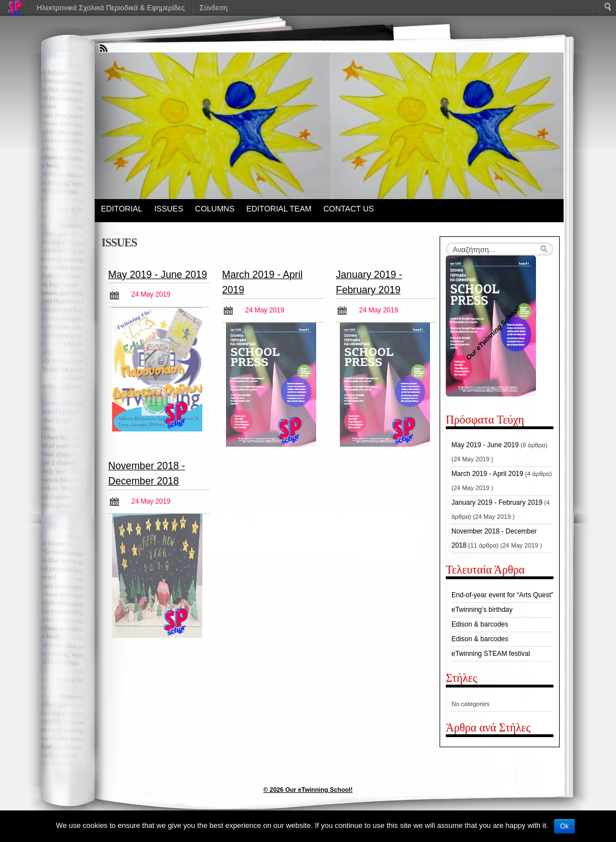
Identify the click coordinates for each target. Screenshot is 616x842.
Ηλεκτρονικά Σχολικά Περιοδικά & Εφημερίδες (111, 8)
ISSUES (169, 209)
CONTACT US (349, 209)
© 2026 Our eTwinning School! (308, 790)
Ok (564, 826)
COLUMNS (215, 209)
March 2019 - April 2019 (487, 474)
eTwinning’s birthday (482, 610)
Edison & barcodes (480, 624)
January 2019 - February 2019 (497, 502)
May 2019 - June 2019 (158, 275)
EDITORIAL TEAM (279, 209)
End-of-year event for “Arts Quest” (502, 595)
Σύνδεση (214, 8)
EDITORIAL (122, 209)
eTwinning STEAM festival (491, 654)
